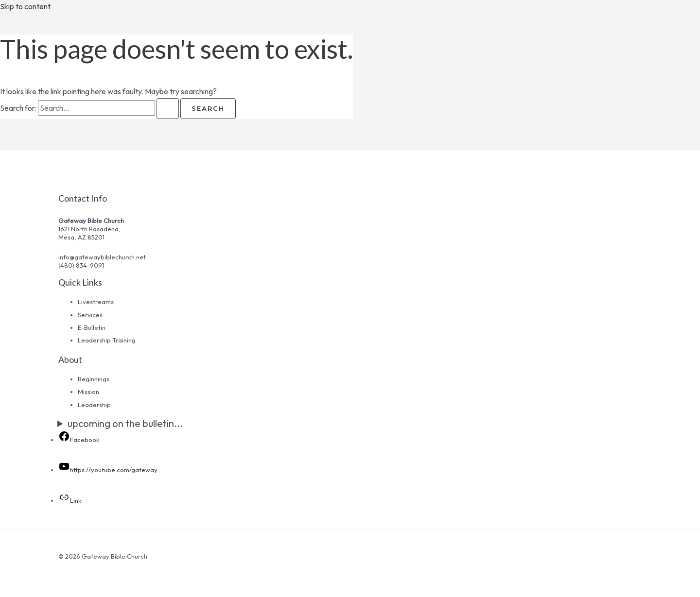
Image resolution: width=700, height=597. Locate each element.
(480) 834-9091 (81, 265)
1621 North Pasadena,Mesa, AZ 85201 (89, 233)
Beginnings (94, 379)
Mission (88, 392)
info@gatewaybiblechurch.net (102, 257)
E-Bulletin (92, 327)
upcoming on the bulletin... (125, 423)
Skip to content (25, 6)
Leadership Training (107, 340)
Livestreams (96, 302)
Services (90, 315)
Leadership (94, 405)
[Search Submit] (168, 109)
